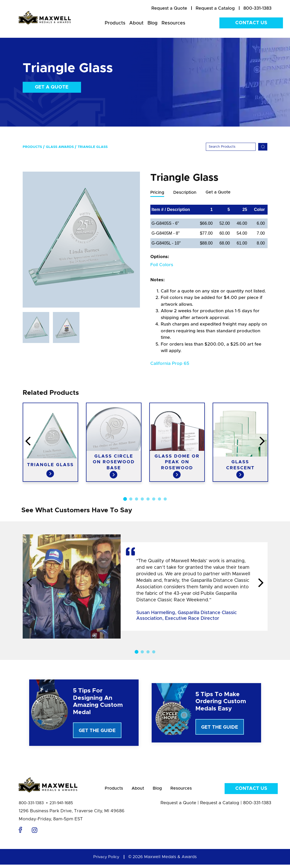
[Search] (231, 147)
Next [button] (261, 583)
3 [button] (137, 499)
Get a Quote (52, 87)
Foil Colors (162, 265)
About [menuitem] (136, 23)
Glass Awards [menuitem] (60, 147)
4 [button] (142, 499)
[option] (81, 240)
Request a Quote (178, 806)
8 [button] (165, 499)
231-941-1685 (61, 806)
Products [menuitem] (115, 23)
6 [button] (154, 499)
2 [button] (131, 499)
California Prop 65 (170, 364)
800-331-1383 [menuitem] (257, 8)
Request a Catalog (220, 806)
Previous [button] (29, 583)
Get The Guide (97, 731)
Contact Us (251, 23)
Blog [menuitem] (153, 23)
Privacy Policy (106, 860)
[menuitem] (169, 8)
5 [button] (148, 499)
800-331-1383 (31, 806)
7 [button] (159, 499)
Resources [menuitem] (173, 23)
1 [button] (125, 499)
